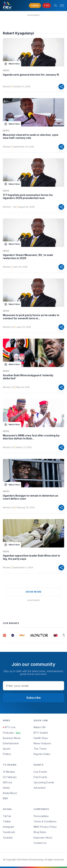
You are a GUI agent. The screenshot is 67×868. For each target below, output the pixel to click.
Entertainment (11, 743)
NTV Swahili (41, 733)
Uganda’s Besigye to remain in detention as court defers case (31, 497)
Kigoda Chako (42, 754)
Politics (7, 754)
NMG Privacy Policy (45, 827)
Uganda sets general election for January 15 (31, 75)
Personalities (41, 816)
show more (33, 592)
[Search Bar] (55, 6)
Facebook (9, 832)
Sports (7, 749)
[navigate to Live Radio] (35, 6)
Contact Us (40, 843)
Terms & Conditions (45, 821)
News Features (42, 743)
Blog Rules (40, 832)
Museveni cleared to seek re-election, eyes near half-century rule (31, 136)
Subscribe (34, 698)
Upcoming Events (44, 782)
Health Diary (41, 738)
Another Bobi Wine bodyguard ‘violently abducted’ (28, 377)
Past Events (40, 777)
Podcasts (12, 733)
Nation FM (39, 727)
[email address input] (33, 686)
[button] (61, 6)
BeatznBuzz (10, 793)
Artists (6, 788)
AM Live (8, 782)
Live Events (40, 772)
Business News (12, 738)
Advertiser (40, 788)
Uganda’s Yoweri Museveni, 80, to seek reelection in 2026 (28, 257)
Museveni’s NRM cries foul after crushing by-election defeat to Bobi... (32, 437)
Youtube (8, 838)
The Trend (40, 749)
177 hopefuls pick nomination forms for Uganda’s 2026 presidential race (28, 197)
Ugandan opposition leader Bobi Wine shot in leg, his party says (31, 557)
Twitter (7, 821)
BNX (5, 798)
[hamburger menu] (62, 6)
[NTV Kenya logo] (7, 6)
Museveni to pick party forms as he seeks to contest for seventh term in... (31, 317)
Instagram (8, 827)
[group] (4, 635)
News (6, 70)
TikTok (7, 816)
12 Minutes (9, 772)
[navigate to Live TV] (47, 6)
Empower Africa (43, 838)
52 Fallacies (10, 777)
